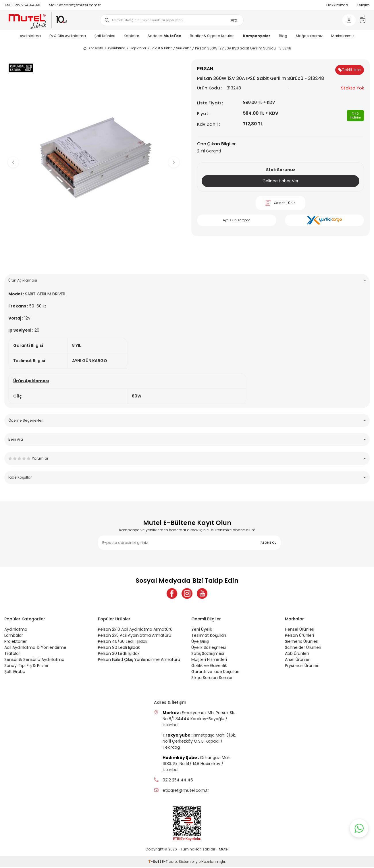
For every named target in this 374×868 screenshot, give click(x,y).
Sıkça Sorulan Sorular (212, 678)
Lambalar (14, 636)
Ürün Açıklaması (187, 280)
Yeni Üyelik (202, 630)
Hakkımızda (337, 5)
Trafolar (12, 654)
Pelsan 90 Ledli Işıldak (119, 648)
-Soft (155, 862)
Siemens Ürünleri (302, 642)
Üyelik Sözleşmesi (209, 648)
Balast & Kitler (161, 48)
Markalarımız (343, 36)
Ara (234, 20)
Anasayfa (93, 48)
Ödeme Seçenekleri (187, 420)
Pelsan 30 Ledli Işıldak (119, 654)
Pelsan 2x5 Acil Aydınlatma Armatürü (135, 636)
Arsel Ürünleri (298, 660)
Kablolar (131, 36)
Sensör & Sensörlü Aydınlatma (34, 660)
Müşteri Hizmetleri (209, 660)
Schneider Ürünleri (303, 648)
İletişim (363, 5)
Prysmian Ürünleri (302, 666)
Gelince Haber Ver (280, 181)
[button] (93, 260)
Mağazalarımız (309, 36)
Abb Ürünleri (297, 654)
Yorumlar (187, 458)
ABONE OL (268, 543)
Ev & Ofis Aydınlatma (68, 36)
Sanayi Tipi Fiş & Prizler (26, 666)
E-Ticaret (170, 862)
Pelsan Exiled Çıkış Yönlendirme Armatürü (139, 660)
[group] (93, 157)
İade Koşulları (187, 477)
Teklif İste (350, 70)
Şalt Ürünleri (105, 36)
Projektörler (138, 48)
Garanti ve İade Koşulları (215, 672)
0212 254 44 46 (22, 5)
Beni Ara (187, 439)
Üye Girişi (200, 642)
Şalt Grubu (15, 672)
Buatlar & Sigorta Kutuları (212, 36)
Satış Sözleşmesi (208, 654)
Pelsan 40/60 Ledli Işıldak (123, 642)
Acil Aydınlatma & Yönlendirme (35, 648)
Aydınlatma (30, 36)
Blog (283, 36)
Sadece (164, 36)
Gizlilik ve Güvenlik (209, 666)
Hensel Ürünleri (300, 630)
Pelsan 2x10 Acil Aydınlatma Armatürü (135, 630)
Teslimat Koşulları (209, 636)
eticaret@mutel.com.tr (75, 5)
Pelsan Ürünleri (299, 636)
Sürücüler (183, 48)
